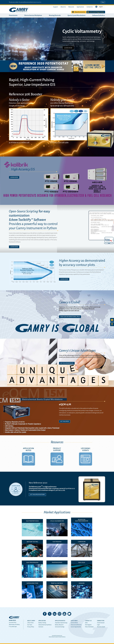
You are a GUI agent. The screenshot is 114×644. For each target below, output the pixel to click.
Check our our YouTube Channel (64, 614)
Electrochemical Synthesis (45, 625)
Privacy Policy (31, 627)
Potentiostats (13, 15)
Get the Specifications (37, 495)
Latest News (74, 621)
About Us (63, 7)
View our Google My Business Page (69, 614)
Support (55, 7)
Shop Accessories (80, 12)
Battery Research (59, 625)
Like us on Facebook (45, 614)
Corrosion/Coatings (60, 627)
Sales (86, 623)
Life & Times (30, 623)
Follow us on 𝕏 (50, 614)
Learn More (68, 48)
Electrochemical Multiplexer (33, 15)
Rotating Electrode (55, 15)
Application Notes (60, 621)
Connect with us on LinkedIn (55, 614)
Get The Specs (65, 421)
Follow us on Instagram (60, 614)
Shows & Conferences (76, 625)
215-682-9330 (13, 627)
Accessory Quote (101, 627)
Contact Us (90, 7)
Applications (80, 7)
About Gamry (31, 621)
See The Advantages (67, 363)
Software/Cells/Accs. (99, 15)
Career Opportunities (76, 627)
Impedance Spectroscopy (61, 623)
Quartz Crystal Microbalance (76, 15)
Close (103, 2)
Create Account (101, 623)
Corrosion (41, 627)
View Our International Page (70, 317)
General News (74, 623)
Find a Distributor (89, 627)
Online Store (101, 621)
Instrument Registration (97, 12)
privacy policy (38, 2)
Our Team (30, 625)
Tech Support (88, 625)
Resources (71, 7)
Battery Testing (42, 623)
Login (98, 625)
